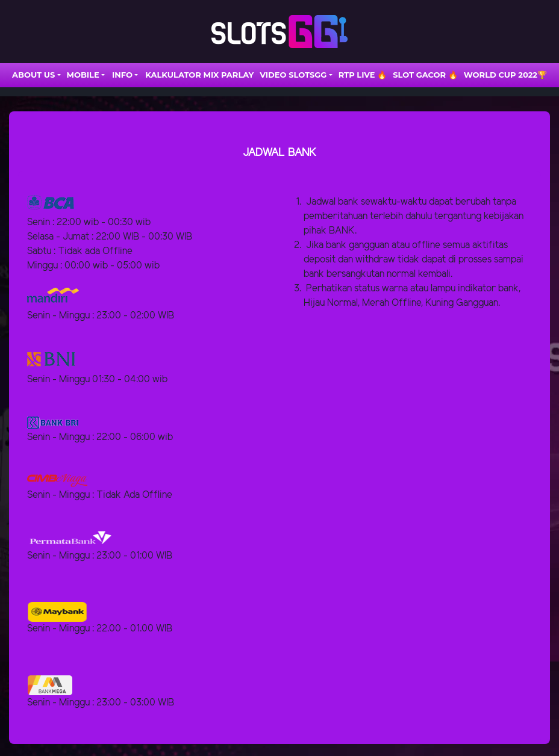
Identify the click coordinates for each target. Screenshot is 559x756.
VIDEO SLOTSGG (293, 75)
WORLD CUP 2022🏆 (505, 75)
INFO (122, 75)
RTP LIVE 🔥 (363, 75)
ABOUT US (33, 75)
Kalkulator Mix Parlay (199, 75)
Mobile (83, 75)
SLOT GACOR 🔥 (425, 75)
